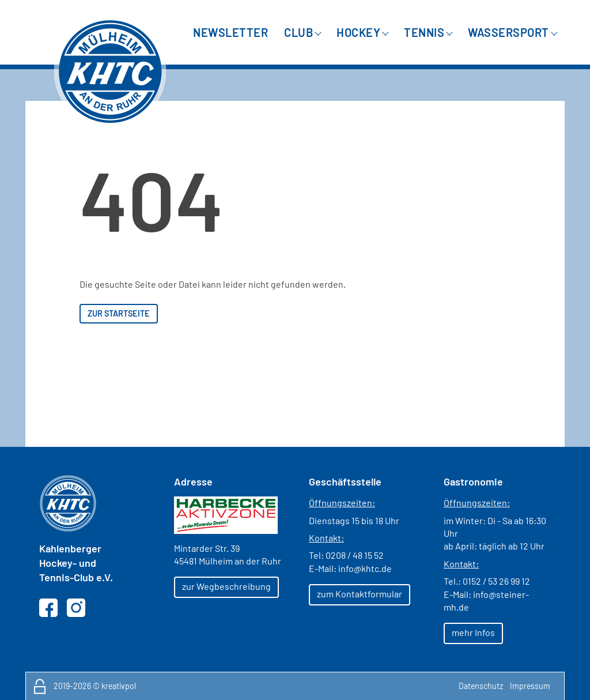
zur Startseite (119, 313)
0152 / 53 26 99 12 (496, 581)
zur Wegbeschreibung (226, 586)
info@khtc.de (365, 568)
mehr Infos (473, 632)
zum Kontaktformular (360, 594)
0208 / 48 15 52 (355, 555)
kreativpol (119, 686)
